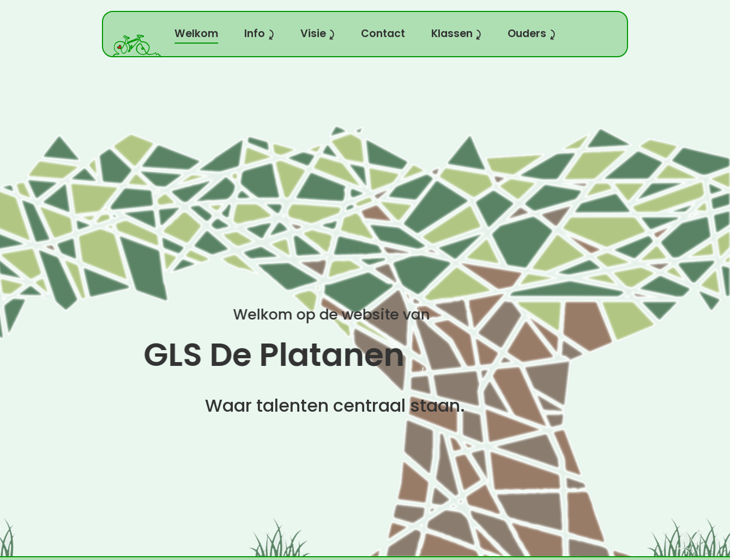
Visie (313, 34)
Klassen (452, 34)
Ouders (527, 34)
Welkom (196, 34)
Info (255, 34)
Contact (383, 34)
